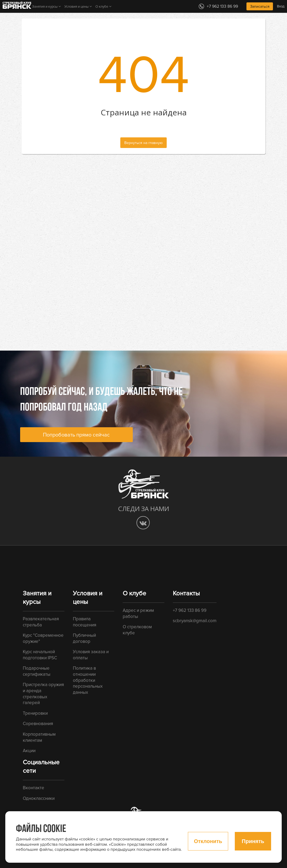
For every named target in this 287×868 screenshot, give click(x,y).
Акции (29, 751)
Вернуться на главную (143, 143)
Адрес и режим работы (138, 613)
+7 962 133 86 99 (190, 610)
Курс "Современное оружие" (43, 638)
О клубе (102, 7)
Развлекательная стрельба (41, 622)
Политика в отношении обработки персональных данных (88, 680)
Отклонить (208, 841)
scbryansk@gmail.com (195, 621)
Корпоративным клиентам (39, 737)
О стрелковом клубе (137, 630)
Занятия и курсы (45, 7)
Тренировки (35, 713)
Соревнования (38, 724)
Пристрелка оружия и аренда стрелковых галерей (43, 694)
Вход (281, 6)
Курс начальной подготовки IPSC (40, 655)
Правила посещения (85, 622)
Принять (253, 841)
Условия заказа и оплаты (91, 655)
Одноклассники (39, 798)
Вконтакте (34, 788)
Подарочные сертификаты (37, 671)
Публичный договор (84, 638)
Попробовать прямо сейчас (76, 435)
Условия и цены (76, 7)
